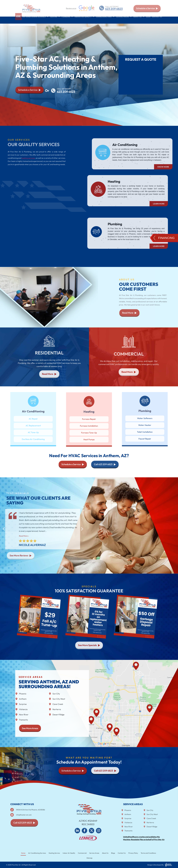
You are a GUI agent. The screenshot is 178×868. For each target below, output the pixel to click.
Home (18, 20)
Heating (55, 20)
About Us (139, 20)
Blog (148, 20)
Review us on (71, 8)
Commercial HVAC (105, 20)
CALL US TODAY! (112, 6)
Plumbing (67, 20)
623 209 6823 (114, 9)
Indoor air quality (84, 20)
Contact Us (157, 20)
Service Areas (124, 20)
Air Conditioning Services (35, 20)
